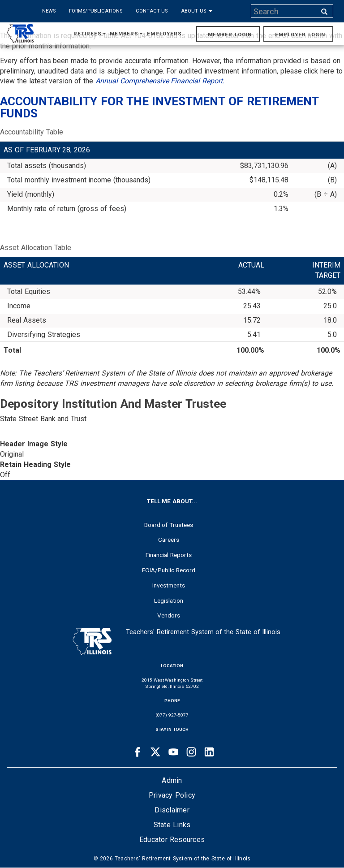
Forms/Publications (96, 11)
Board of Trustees (169, 525)
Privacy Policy (172, 795)
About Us (197, 11)
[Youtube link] (173, 752)
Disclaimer (172, 810)
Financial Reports (169, 555)
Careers (169, 540)
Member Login (230, 35)
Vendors (169, 615)
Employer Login (300, 35)
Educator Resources (172, 840)
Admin (172, 780)
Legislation (169, 600)
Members (126, 34)
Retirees (90, 34)
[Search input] (284, 11)
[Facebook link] (138, 752)
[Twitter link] (155, 752)
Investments (169, 585)
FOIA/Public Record (169, 570)
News (49, 11)
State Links (172, 825)
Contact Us (152, 11)
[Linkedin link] (209, 752)
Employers (164, 34)
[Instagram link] (191, 752)
